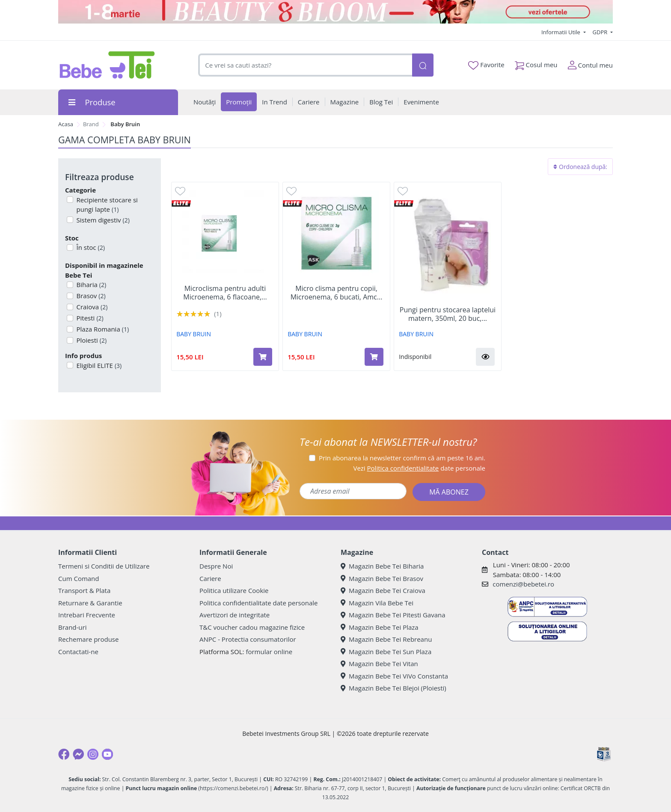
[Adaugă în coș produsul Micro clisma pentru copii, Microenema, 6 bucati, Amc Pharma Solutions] (374, 357)
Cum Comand (79, 578)
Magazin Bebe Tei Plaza (380, 627)
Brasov (90, 296)
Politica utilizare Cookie (234, 590)
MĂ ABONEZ (449, 492)
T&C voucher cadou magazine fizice (252, 627)
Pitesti (89, 318)
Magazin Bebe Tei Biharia (382, 566)
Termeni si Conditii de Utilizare (104, 566)
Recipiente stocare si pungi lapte (106, 205)
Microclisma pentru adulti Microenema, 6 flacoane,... (225, 293)
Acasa (66, 124)
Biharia (91, 284)
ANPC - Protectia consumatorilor (248, 639)
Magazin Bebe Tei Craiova (383, 590)
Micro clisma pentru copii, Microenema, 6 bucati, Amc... (337, 293)
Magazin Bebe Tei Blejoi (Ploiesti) (393, 688)
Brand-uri (72, 627)
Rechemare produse (88, 639)
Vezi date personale (419, 468)
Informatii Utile (561, 32)
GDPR (601, 32)
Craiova (91, 307)
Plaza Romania (102, 329)
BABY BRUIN (194, 334)
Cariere (210, 578)
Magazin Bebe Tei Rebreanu (386, 639)
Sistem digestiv (102, 220)
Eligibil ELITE (98, 365)
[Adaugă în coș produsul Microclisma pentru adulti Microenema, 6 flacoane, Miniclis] (263, 357)
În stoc (90, 247)
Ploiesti (91, 340)
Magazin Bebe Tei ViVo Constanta (394, 676)
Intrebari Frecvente (87, 615)
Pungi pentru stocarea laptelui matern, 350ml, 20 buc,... (448, 314)
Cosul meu (536, 63)
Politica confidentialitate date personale (258, 603)
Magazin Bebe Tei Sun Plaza (386, 652)
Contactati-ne (78, 652)
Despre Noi (216, 566)
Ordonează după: (580, 167)
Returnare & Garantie (90, 603)
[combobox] (305, 65)
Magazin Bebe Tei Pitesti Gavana (393, 615)
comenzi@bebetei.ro (523, 584)
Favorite (486, 65)
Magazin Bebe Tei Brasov (382, 578)
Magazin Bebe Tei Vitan (379, 664)
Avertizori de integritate (235, 615)
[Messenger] (78, 754)
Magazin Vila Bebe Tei (377, 603)
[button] (485, 357)
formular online (269, 652)
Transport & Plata (84, 590)
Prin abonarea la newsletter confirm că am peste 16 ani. (402, 458)
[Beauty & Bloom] (335, 12)
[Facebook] (64, 754)
